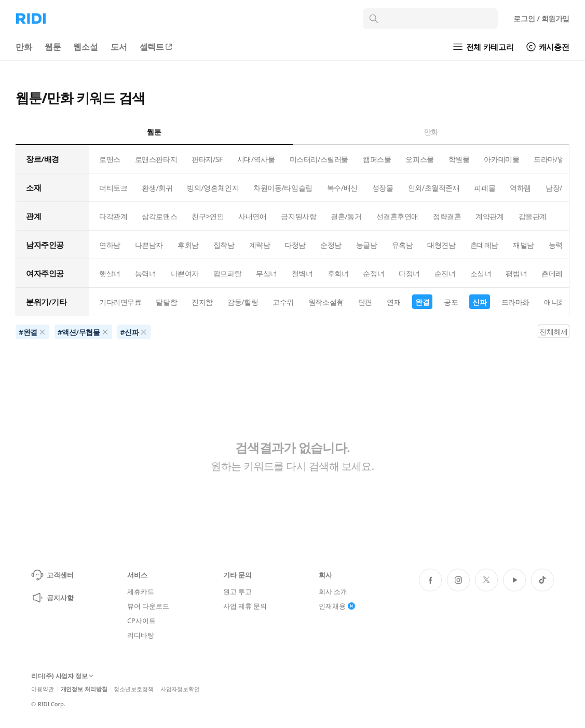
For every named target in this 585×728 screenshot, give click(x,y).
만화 (24, 47)
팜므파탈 (227, 273)
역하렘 (520, 188)
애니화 (555, 302)
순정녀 (373, 273)
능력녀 (146, 273)
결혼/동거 (346, 216)
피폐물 (485, 188)
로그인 (541, 18)
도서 (119, 47)
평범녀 (516, 273)
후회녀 (338, 273)
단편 (365, 302)
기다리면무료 (120, 302)
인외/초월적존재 (434, 188)
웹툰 (53, 47)
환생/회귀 (157, 188)
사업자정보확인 (180, 689)
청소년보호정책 (133, 689)
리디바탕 (140, 635)
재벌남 (523, 245)
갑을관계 (533, 216)
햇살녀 (110, 273)
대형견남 (441, 245)
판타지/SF (207, 159)
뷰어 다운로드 (148, 606)
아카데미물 (501, 159)
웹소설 (86, 47)
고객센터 (52, 575)
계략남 (260, 245)
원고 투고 (237, 591)
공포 (451, 302)
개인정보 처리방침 (84, 689)
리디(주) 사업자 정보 (62, 676)
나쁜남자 (149, 245)
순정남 (331, 245)
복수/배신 (342, 188)
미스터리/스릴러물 (319, 159)
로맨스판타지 (156, 159)
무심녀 (267, 273)
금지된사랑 (298, 216)
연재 (394, 302)
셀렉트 (157, 47)
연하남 (110, 245)
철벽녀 (302, 273)
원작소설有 (326, 302)
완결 (422, 302)
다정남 (295, 245)
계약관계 (489, 216)
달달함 (166, 302)
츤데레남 (484, 245)
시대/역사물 (256, 159)
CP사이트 (141, 621)
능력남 (559, 245)
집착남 (224, 245)
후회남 (188, 245)
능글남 (367, 245)
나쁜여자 (185, 273)
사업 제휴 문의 (245, 606)
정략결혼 (447, 216)
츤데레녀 (555, 273)
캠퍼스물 (377, 159)
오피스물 (419, 159)
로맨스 (110, 159)
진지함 (202, 302)
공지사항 (52, 598)
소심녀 (481, 273)
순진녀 (445, 273)
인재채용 (337, 606)
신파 (479, 302)
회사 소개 (333, 591)
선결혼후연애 (397, 216)
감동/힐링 (243, 302)
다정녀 (409, 273)
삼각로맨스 (159, 216)
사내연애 (252, 216)
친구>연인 (208, 216)
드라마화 (515, 302)
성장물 (383, 188)
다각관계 (113, 216)
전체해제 (553, 332)
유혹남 (403, 245)
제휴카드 (140, 591)
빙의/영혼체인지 (213, 188)
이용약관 (43, 689)
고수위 (283, 302)
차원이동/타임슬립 (283, 188)
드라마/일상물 (556, 159)
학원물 (459, 159)
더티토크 (113, 188)
